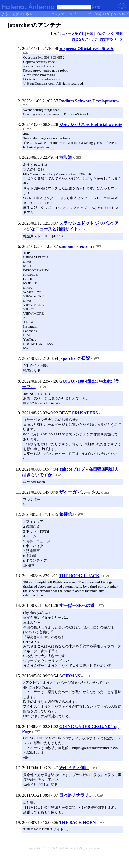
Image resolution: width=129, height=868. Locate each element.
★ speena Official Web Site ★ (86, 49)
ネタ (111, 34)
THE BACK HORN (78, 822)
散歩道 (66, 157)
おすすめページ (111, 39)
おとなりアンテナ (85, 39)
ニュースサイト (73, 34)
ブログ (100, 34)
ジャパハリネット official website (91, 124)
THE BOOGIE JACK (79, 576)
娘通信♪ (67, 514)
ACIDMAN (70, 676)
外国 (90, 34)
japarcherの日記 (75, 358)
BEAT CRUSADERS (79, 413)
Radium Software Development (88, 101)
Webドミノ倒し (74, 768)
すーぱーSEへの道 (77, 605)
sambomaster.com (76, 246)
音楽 (119, 34)
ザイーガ (68, 492)
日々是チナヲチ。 (76, 795)
